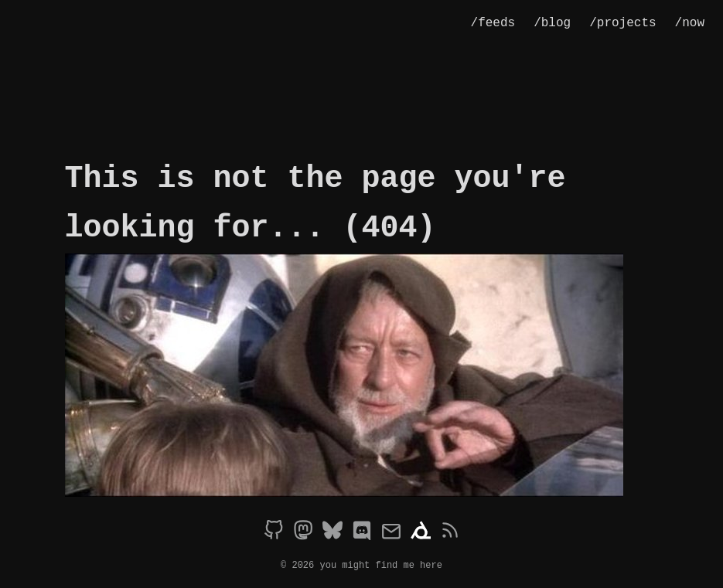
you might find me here (381, 564)
